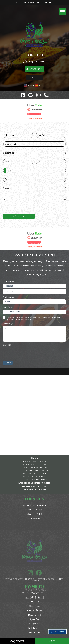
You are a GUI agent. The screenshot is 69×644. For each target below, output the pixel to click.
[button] (62, 12)
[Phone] (34, 170)
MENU (52, 641)
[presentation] (22, 212)
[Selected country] (5, 170)
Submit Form (19, 216)
